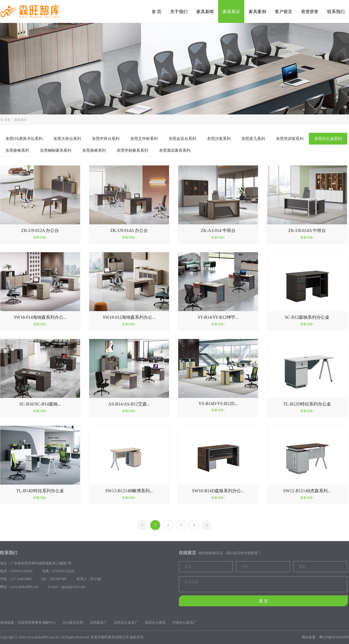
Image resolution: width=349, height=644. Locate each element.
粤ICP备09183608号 (334, 637)
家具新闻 (205, 12)
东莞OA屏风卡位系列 (24, 139)
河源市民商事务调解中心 (37, 623)
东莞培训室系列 (290, 139)
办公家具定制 (73, 623)
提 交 (263, 601)
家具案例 (257, 12)
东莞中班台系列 (106, 139)
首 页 (157, 12)
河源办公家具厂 (185, 623)
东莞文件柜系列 (144, 139)
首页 (7, 120)
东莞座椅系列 (17, 150)
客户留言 (284, 12)
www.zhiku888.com (40, 637)
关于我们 (179, 12)
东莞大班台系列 (67, 139)
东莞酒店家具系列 (175, 150)
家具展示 (231, 12)
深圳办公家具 (155, 623)
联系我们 (336, 12)
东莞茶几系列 (253, 139)
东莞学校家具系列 (132, 150)
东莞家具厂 (99, 623)
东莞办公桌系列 (328, 139)
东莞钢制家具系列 (56, 150)
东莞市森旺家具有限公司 (110, 637)
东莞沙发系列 (219, 139)
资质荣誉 (310, 12)
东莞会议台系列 (182, 139)
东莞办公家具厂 (126, 623)
